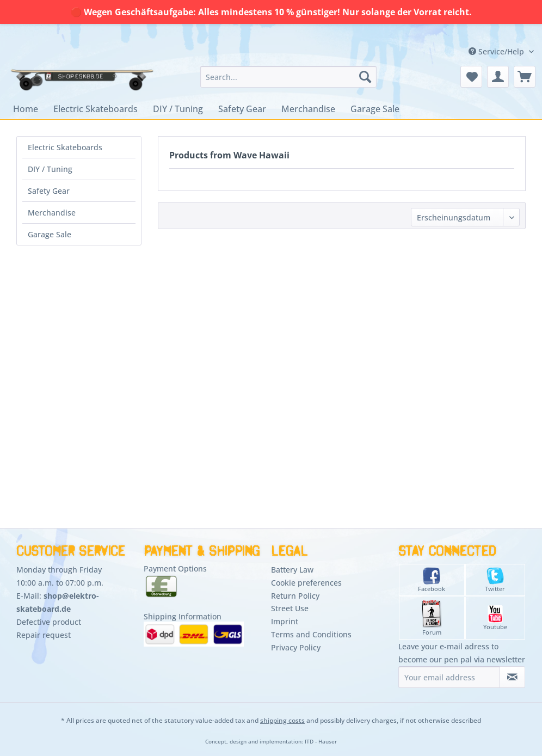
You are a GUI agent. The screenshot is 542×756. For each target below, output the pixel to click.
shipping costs (282, 720)
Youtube (495, 618)
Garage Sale (50, 234)
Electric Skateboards (65, 147)
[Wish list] (471, 77)
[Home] (26, 109)
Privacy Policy (296, 647)
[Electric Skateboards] (96, 109)
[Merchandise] (308, 109)
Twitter (495, 580)
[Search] (365, 77)
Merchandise (52, 213)
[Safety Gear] (242, 109)
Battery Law (292, 570)
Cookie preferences (306, 583)
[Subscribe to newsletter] (512, 677)
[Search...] (288, 77)
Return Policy (295, 596)
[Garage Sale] (375, 109)
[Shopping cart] (525, 77)
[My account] (498, 77)
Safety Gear (49, 191)
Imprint (285, 621)
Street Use (290, 608)
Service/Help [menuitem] (497, 51)
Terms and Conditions (311, 634)
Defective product (49, 622)
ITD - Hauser (321, 742)
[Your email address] (449, 677)
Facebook (432, 580)
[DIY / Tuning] (178, 109)
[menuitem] (288, 77)
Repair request (44, 635)
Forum (432, 618)
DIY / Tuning (50, 169)
